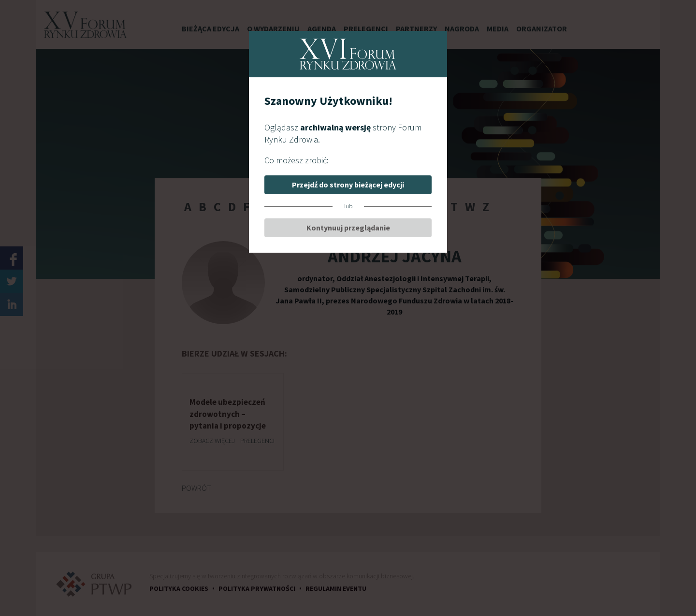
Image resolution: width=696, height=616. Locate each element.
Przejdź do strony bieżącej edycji (348, 185)
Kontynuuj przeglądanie (348, 228)
